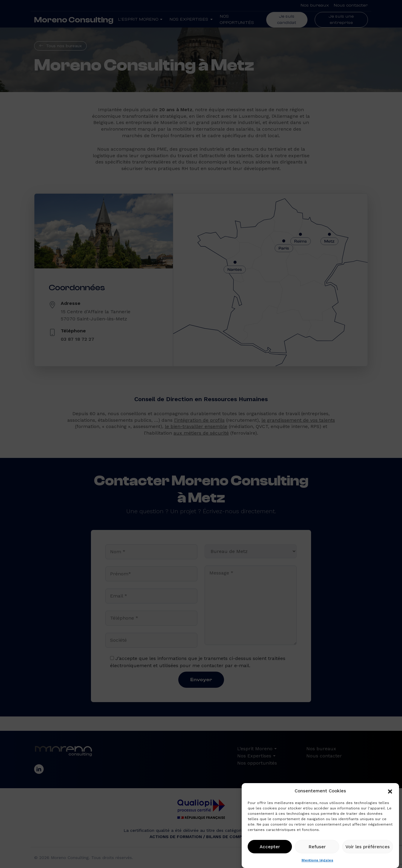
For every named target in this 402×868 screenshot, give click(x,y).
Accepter (270, 847)
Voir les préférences (368, 847)
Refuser (317, 847)
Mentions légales (317, 860)
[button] (390, 791)
